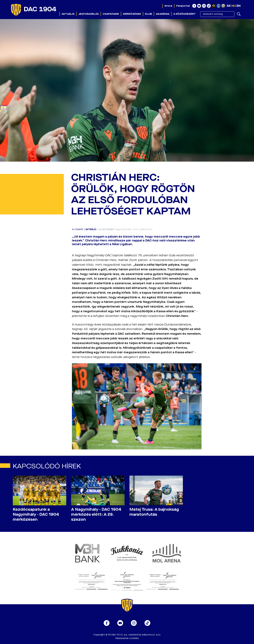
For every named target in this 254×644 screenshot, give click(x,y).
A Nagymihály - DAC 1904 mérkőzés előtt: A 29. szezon (96, 514)
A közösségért (185, 14)
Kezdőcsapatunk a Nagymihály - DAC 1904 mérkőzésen (36, 514)
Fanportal (183, 6)
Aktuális (68, 14)
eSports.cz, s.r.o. (151, 635)
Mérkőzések (132, 14)
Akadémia (163, 14)
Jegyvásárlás (89, 14)
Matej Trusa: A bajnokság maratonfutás (154, 512)
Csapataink (111, 14)
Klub (148, 14)
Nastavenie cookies (127, 638)
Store (168, 6)
